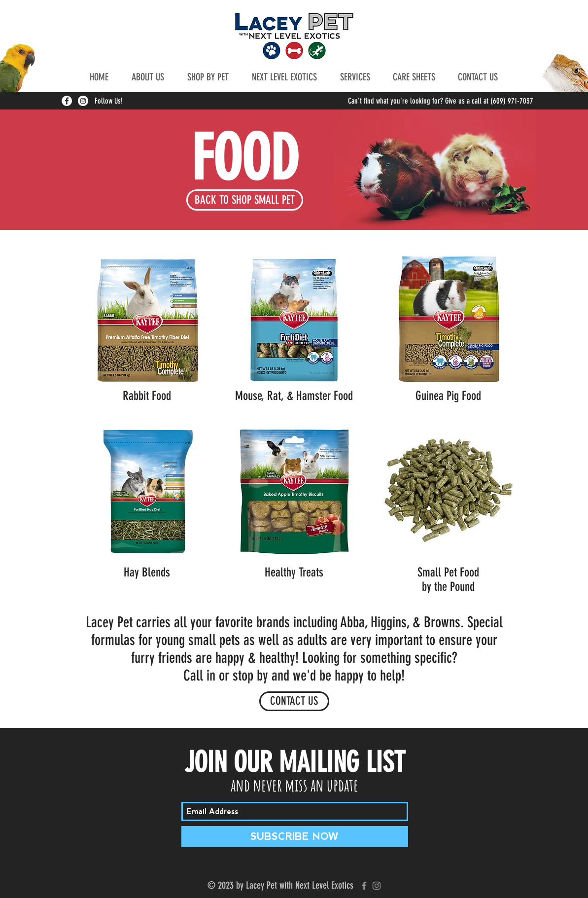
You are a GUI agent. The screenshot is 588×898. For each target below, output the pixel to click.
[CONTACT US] (294, 701)
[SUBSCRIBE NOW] (295, 837)
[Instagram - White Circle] (83, 101)
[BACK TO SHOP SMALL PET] (245, 200)
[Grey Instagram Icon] (377, 886)
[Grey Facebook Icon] (364, 886)
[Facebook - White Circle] (67, 101)
